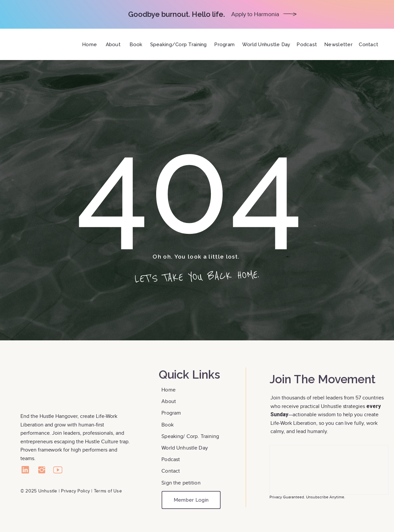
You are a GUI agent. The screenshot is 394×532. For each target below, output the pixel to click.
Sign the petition (181, 482)
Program (171, 413)
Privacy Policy (75, 491)
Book (168, 424)
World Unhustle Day (184, 447)
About (169, 401)
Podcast (171, 459)
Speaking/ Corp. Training (190, 436)
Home (169, 390)
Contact (171, 471)
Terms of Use (108, 491)
